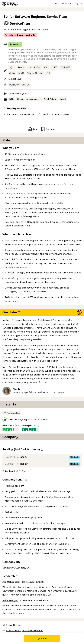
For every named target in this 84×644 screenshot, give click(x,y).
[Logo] (10, 4)
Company (49, 129)
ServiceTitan (57, 17)
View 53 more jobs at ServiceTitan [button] (23, 630)
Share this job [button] (12, 625)
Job (32, 129)
